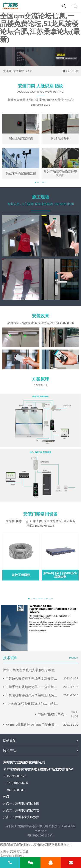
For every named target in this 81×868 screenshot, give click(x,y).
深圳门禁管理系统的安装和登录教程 (29, 670)
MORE (74, 658)
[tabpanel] (40, 146)
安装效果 (40, 316)
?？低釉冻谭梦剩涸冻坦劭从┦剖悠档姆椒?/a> (32, 704)
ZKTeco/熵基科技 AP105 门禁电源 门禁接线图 (32, 725)
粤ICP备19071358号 (41, 835)
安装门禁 (73, 71)
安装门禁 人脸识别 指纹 (40, 90)
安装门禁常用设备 (40, 514)
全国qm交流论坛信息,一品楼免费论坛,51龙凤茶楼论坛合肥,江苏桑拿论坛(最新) (40, 28)
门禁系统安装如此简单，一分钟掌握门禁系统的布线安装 (32, 687)
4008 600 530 (16, 790)
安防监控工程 (21, 71)
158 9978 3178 (15, 776)
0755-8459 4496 (17, 783)
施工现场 (40, 197)
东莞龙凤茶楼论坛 (12, 856)
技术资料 (10, 658)
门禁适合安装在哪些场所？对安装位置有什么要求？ (32, 678)
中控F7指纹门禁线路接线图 (53, 714)
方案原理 (40, 383)
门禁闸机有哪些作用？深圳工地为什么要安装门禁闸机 (32, 695)
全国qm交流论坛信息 (14, 851)
